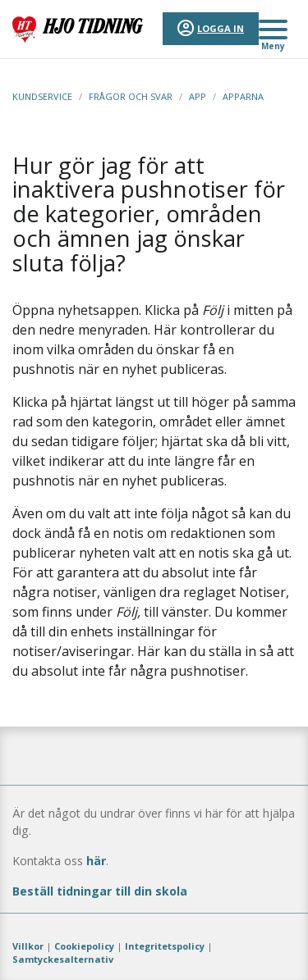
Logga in (221, 28)
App (198, 96)
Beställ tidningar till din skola (100, 891)
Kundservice (42, 96)
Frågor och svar (131, 96)
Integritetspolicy (165, 946)
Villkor (28, 946)
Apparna (243, 96)
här (96, 861)
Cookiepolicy (84, 946)
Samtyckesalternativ (63, 959)
